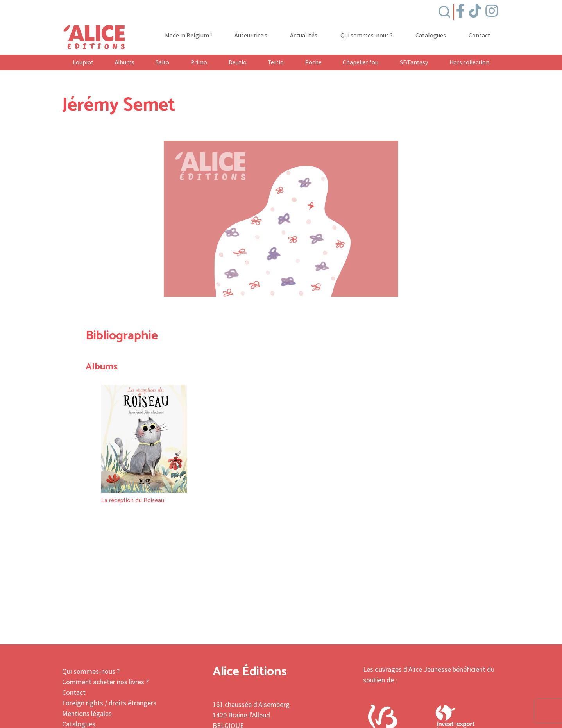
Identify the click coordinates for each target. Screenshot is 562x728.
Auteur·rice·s (251, 36)
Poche (313, 62)
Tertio (276, 62)
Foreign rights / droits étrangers (109, 703)
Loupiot (83, 62)
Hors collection (469, 62)
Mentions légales (87, 713)
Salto (162, 62)
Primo (199, 62)
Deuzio (238, 62)
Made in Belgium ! (188, 36)
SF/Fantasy (414, 62)
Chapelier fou (361, 62)
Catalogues (431, 36)
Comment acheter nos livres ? (105, 682)
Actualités (304, 36)
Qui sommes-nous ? (367, 36)
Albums (125, 62)
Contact (480, 36)
